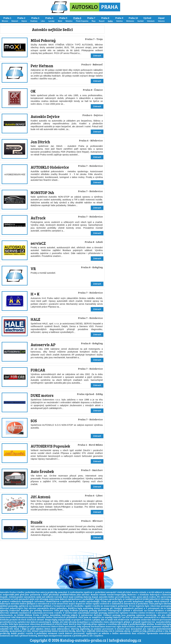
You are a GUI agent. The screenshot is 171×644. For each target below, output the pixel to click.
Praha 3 (35, 18)
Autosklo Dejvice (45, 116)
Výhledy (86, 624)
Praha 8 (105, 18)
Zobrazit (97, 56)
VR (33, 269)
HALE (35, 319)
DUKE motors (42, 395)
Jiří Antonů (40, 497)
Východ (147, 18)
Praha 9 (119, 18)
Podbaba (74, 610)
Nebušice (69, 21)
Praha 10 (133, 18)
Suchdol (140, 21)
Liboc (43, 21)
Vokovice (161, 21)
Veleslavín (151, 21)
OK (33, 91)
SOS (34, 421)
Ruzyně (102, 21)
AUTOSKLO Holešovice (50, 167)
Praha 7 (91, 18)
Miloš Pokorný (43, 40)
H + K (35, 294)
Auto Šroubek (42, 471)
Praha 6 (77, 18)
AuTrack (38, 218)
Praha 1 (7, 18)
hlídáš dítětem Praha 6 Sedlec (33, 615)
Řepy (94, 21)
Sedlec (110, 21)
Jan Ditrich (40, 142)
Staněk (37, 522)
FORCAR (38, 370)
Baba (62, 626)
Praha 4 (49, 18)
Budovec (132, 595)
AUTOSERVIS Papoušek (50, 446)
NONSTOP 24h (42, 192)
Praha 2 (21, 18)
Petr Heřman (42, 66)
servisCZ (38, 243)
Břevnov (5, 21)
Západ (161, 18)
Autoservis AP (43, 345)
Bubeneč (15, 21)
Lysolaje (52, 21)
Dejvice (24, 21)
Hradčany (34, 21)
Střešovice (130, 21)
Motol (60, 21)
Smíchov (120, 21)
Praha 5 (63, 18)
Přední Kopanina (82, 21)
